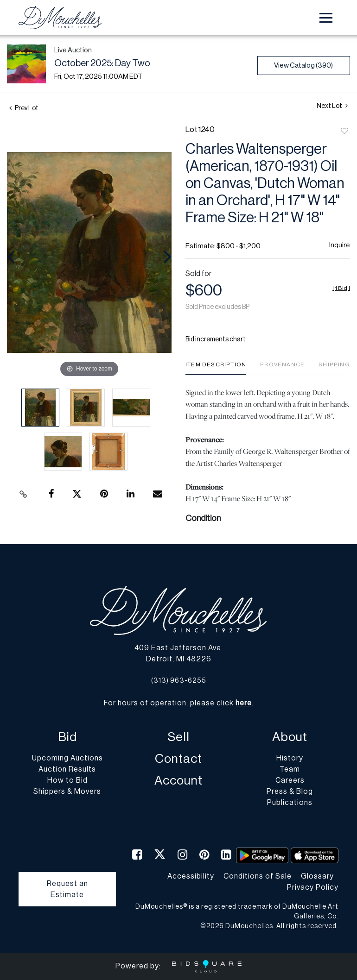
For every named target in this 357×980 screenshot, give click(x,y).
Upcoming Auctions (67, 758)
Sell (178, 737)
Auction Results (67, 769)
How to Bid (67, 780)
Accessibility (191, 876)
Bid (67, 737)
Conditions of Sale (258, 876)
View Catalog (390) (303, 66)
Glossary (317, 876)
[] (341, 288)
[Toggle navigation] (326, 18)
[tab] (216, 368)
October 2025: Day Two (102, 63)
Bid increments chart (216, 339)
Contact (178, 759)
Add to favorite (344, 132)
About (290, 737)
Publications (290, 803)
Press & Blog (290, 792)
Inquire (340, 245)
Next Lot (332, 106)
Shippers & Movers (67, 792)
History (290, 758)
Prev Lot (24, 108)
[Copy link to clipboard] (23, 494)
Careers (290, 780)
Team (290, 769)
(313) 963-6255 (179, 681)
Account (178, 781)
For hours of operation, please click (178, 703)
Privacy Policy (313, 887)
